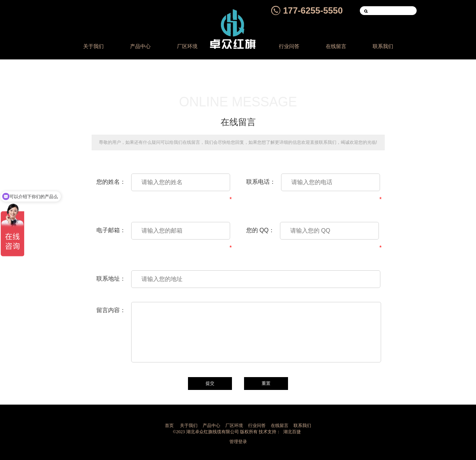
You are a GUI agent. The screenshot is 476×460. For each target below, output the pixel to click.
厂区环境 (187, 46)
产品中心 (140, 46)
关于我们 (93, 46)
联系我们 (383, 46)
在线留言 (336, 46)
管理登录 (238, 442)
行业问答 (289, 46)
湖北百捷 (292, 432)
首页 (169, 426)
